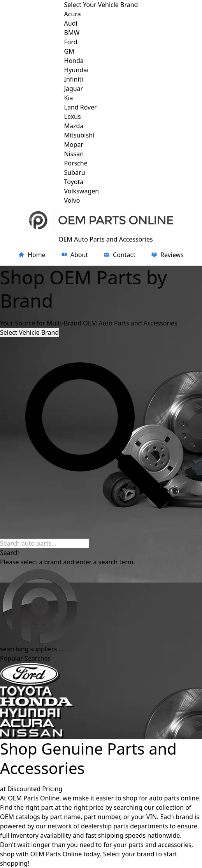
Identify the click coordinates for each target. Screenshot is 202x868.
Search (10, 553)
